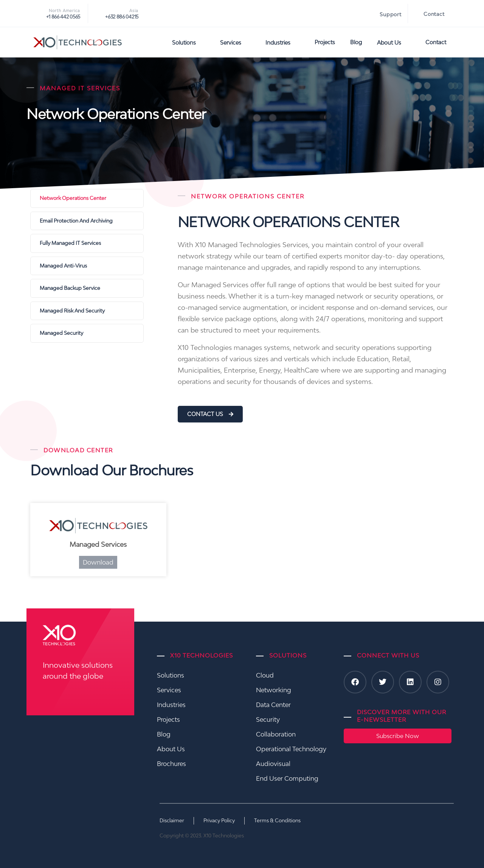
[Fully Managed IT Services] (87, 243)
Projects (325, 42)
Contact (434, 14)
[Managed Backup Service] (87, 288)
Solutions (188, 42)
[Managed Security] (87, 333)
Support (391, 14)
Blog (356, 42)
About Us (394, 42)
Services (235, 42)
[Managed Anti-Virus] (87, 266)
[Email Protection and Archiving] (87, 221)
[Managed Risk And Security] (87, 311)
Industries (282, 42)
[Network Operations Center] (87, 198)
